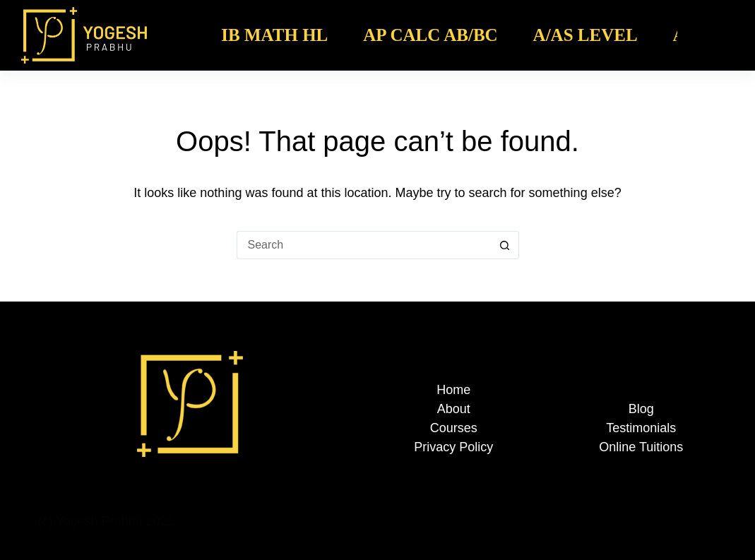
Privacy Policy (453, 447)
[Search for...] (364, 245)
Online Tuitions (641, 447)
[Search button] (505, 245)
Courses (454, 428)
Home (453, 390)
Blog (641, 409)
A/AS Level (585, 35)
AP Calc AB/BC (430, 35)
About (454, 409)
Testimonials (641, 428)
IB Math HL (274, 35)
